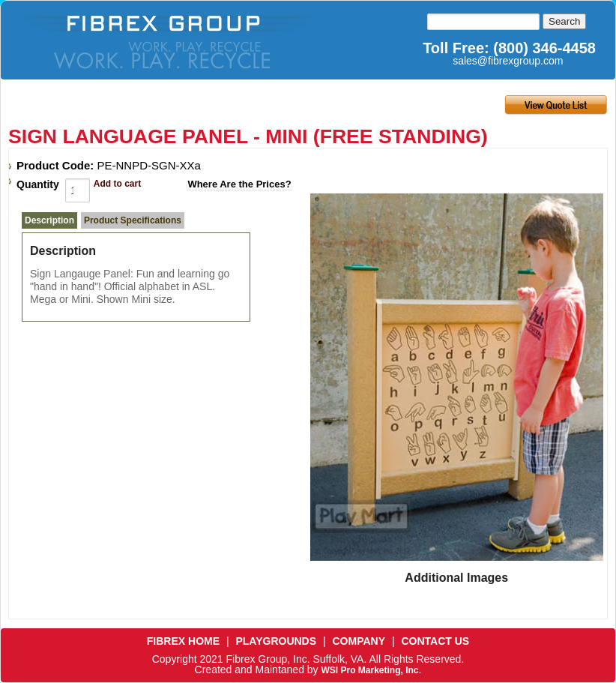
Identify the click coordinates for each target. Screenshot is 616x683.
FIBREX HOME (183, 641)
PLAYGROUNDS (276, 641)
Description (49, 220)
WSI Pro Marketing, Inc (369, 670)
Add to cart (117, 184)
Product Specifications (133, 220)
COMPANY (359, 641)
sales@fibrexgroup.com (508, 61)
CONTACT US (435, 641)
